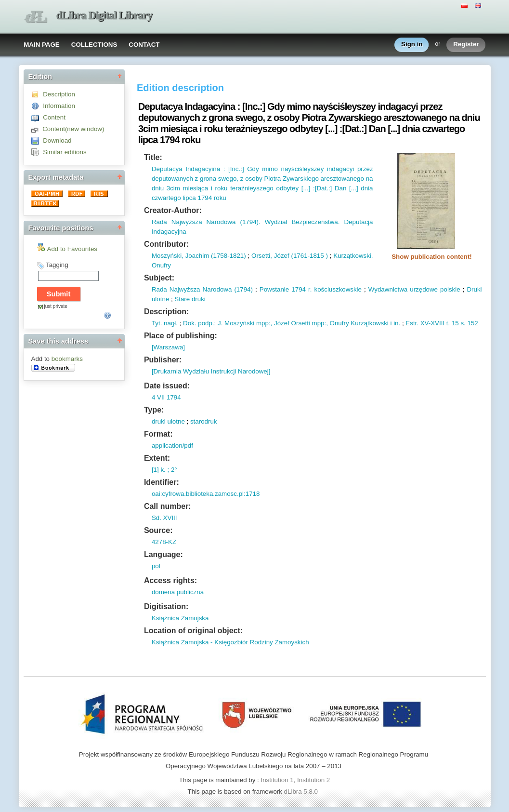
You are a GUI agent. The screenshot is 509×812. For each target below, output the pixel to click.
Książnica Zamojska (180, 618)
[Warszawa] (168, 347)
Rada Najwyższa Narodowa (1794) (202, 289)
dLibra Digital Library (104, 15)
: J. (219, 323)
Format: (158, 434)
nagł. (170, 323)
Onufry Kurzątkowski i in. (364, 323)
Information (59, 106)
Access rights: (170, 580)
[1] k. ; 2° (164, 470)
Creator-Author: (173, 210)
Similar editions (65, 152)
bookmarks (67, 359)
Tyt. (157, 323)
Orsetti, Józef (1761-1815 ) (290, 256)
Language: (163, 554)
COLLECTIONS (94, 45)
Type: (154, 410)
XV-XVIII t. (434, 323)
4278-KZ (164, 542)
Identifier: (162, 482)
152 (472, 323)
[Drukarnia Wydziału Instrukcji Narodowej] (211, 371)
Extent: (157, 458)
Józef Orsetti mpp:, (300, 323)
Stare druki (190, 299)
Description (59, 94)
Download (57, 140)
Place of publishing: (181, 336)
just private (56, 306)
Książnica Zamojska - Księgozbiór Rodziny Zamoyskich (230, 642)
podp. (205, 323)
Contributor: (166, 244)
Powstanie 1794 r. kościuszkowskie (311, 289)
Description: (166, 312)
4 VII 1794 (166, 397)
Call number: (168, 506)
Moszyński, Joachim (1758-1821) (199, 256)
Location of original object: (193, 631)
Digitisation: (166, 606)
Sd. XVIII (164, 518)
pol (156, 566)
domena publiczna (178, 592)
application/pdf (172, 446)
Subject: (159, 278)
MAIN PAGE (42, 45)
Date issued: (167, 386)
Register (466, 45)
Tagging (57, 265)
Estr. (412, 323)
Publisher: (163, 360)
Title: (153, 157)
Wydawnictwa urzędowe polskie (414, 289)
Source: (158, 530)
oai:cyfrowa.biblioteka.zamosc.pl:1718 (206, 494)
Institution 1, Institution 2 (295, 780)
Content (54, 117)
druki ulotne (168, 421)
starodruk (204, 421)
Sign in (412, 45)
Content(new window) (73, 129)
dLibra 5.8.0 (302, 792)
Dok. (189, 323)
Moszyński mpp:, (247, 323)
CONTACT (144, 45)
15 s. (458, 323)
